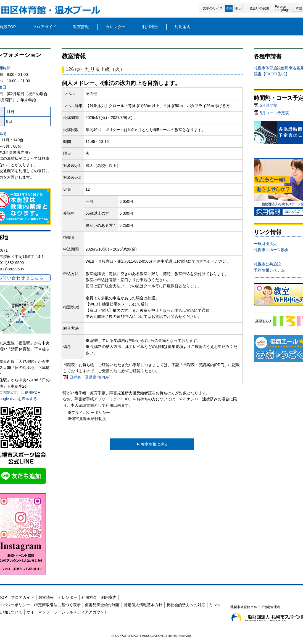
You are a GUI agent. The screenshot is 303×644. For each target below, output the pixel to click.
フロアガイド (45, 27)
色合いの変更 (259, 8)
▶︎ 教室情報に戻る (152, 444)
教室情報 (81, 27)
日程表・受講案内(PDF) (90, 377)
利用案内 (183, 27)
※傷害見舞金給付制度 (87, 419)
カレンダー (116, 27)
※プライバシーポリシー (89, 413)
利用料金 (150, 27)
